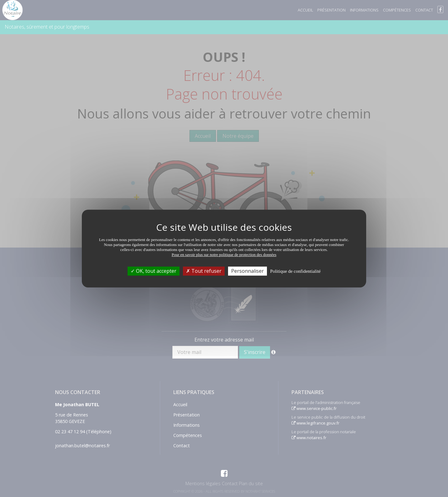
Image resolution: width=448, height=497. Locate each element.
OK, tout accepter (154, 271)
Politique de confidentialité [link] (295, 271)
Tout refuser (204, 271)
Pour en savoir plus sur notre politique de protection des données (224, 255)
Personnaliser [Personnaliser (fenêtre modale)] (247, 271)
